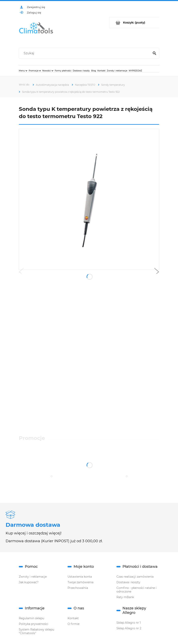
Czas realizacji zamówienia (135, 577)
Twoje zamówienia (80, 582)
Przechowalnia (78, 588)
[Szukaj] (154, 53)
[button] (21, 273)
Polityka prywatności (34, 624)
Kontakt (73, 618)
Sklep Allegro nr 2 (129, 628)
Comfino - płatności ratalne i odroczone (137, 590)
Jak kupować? (29, 582)
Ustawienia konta (80, 577)
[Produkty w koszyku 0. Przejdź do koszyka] (134, 23)
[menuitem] (23, 71)
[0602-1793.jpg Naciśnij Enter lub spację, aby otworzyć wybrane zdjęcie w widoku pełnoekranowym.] (89, 199)
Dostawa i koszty (128, 582)
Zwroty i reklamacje (33, 577)
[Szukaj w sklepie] (85, 53)
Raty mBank (125, 597)
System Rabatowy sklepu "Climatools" (36, 631)
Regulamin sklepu (31, 618)
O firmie (73, 624)
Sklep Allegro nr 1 (129, 623)
